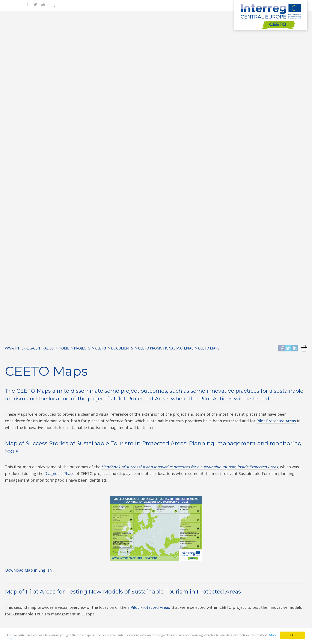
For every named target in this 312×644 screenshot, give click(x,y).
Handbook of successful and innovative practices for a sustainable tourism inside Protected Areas (190, 467)
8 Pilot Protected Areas (149, 607)
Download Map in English (28, 570)
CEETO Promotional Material (166, 348)
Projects (82, 348)
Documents (122, 348)
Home (64, 348)
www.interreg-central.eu (29, 348)
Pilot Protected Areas (276, 421)
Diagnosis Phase (59, 473)
